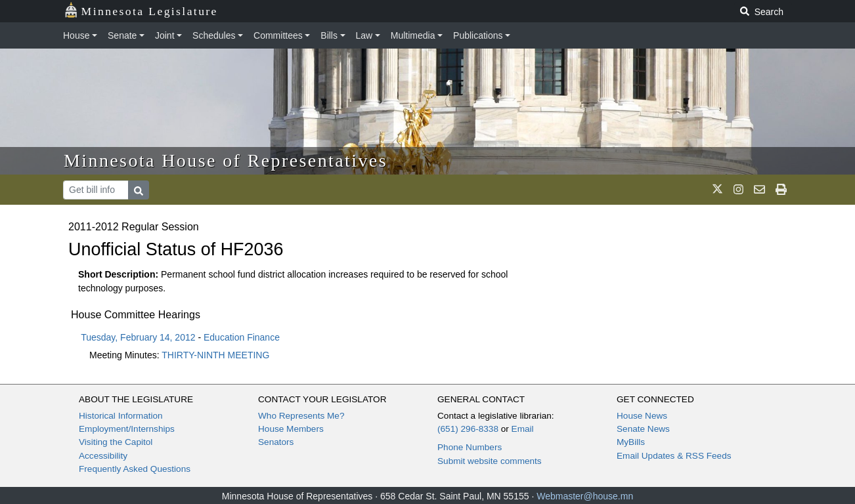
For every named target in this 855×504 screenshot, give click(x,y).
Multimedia (413, 35)
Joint (165, 35)
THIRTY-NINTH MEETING (215, 355)
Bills (329, 35)
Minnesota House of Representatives (226, 160)
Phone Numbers (470, 447)
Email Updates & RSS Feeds (674, 456)
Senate (122, 35)
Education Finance (242, 337)
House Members (291, 429)
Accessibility (103, 456)
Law (364, 35)
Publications (478, 35)
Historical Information (121, 416)
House (76, 35)
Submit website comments (490, 461)
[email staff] (759, 190)
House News (642, 416)
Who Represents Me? (301, 416)
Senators (276, 442)
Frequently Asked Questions (135, 469)
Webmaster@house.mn (585, 496)
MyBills (631, 442)
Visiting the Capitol (116, 442)
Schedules (214, 35)
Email (523, 429)
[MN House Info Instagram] (738, 190)
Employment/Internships (127, 429)
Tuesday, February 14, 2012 (138, 337)
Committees (278, 35)
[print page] (781, 190)
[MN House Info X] (717, 190)
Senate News (643, 429)
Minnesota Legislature (141, 10)
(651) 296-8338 (468, 429)
